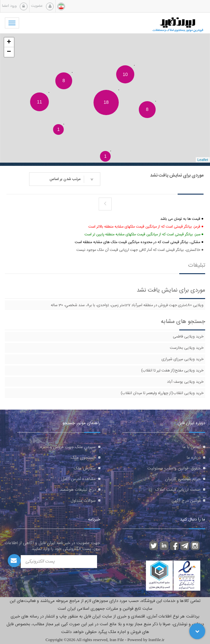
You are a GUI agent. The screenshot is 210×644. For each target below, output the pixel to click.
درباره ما (194, 458)
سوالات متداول (83, 501)
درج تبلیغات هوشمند (78, 490)
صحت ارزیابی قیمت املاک (178, 490)
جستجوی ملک (83, 458)
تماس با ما (192, 447)
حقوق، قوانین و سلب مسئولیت (174, 468)
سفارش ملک (85, 468)
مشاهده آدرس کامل (79, 479)
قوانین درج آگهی (186, 501)
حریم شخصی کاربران (183, 479)
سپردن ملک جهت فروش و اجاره (68, 447)
